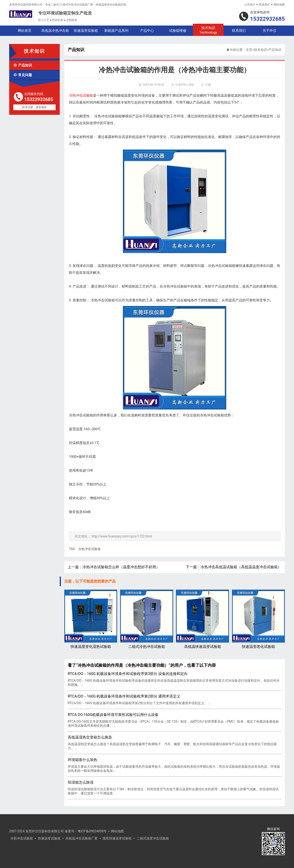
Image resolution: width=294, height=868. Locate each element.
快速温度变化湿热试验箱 (91, 619)
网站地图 (279, 5)
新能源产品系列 (116, 31)
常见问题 (23, 75)
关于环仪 (269, 31)
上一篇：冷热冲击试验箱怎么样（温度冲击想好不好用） (114, 567)
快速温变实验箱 (86, 31)
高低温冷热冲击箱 (55, 31)
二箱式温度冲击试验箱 (153, 838)
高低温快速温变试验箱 (202, 619)
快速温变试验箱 (49, 838)
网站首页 (25, 31)
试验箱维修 (178, 31)
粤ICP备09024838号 (92, 831)
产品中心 (147, 31)
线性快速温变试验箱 (117, 838)
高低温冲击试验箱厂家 (82, 838)
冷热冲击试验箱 (89, 549)
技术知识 (208, 30)
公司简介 (250, 5)
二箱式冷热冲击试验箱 (147, 619)
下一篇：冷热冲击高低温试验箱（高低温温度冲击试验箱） (234, 567)
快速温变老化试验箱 (258, 619)
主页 (249, 50)
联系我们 (265, 5)
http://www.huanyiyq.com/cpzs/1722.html (122, 536)
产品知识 (23, 65)
